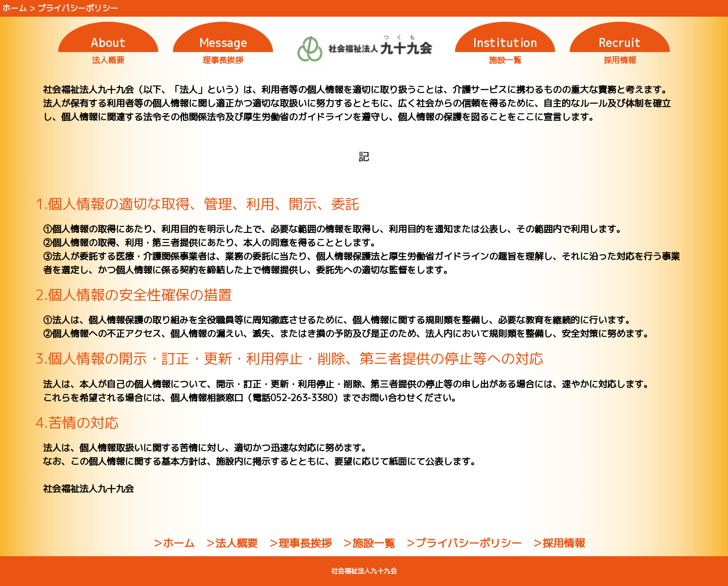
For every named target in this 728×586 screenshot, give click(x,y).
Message (223, 43)
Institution (505, 43)
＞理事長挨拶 (300, 543)
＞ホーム (173, 543)
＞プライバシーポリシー (463, 543)
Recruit (620, 43)
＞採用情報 (558, 543)
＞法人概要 (231, 543)
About (108, 43)
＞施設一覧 (368, 543)
